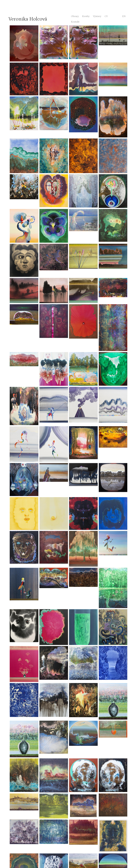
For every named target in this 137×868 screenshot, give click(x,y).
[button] (24, 43)
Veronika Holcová (28, 19)
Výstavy (97, 16)
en (124, 16)
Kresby (86, 16)
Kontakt (75, 22)
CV (106, 16)
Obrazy (75, 16)
